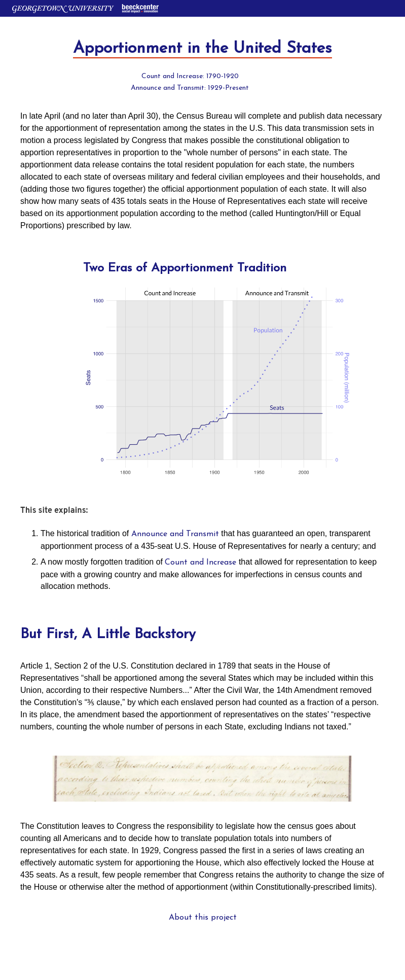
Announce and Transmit (175, 534)
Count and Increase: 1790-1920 (190, 76)
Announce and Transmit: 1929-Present (190, 88)
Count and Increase (200, 563)
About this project (203, 918)
